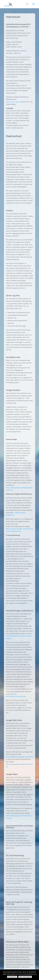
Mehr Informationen (25, 977)
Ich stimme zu (12, 977)
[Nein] (36, 975)
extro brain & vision (13, 102)
